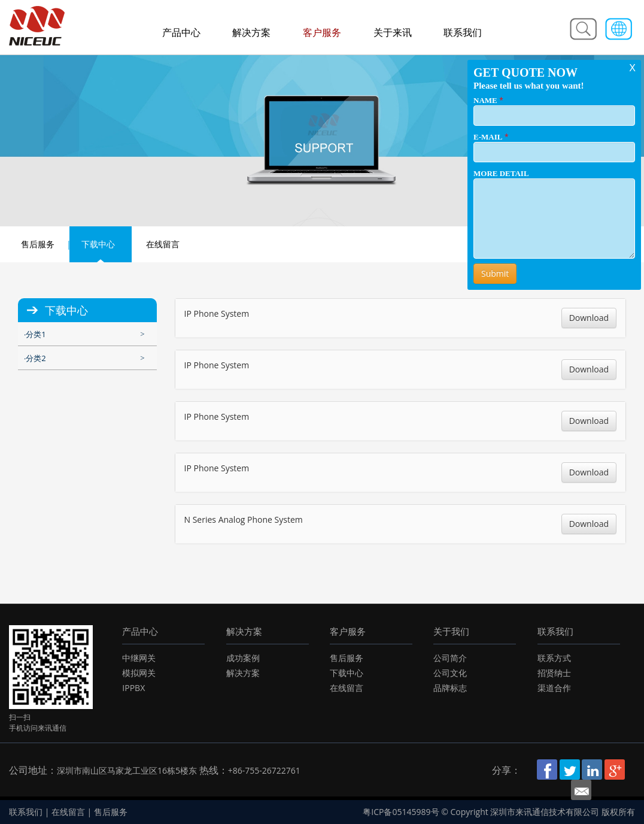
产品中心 (181, 32)
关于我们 (451, 631)
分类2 (36, 358)
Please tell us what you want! (529, 86)
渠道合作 (554, 688)
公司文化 (450, 673)
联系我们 (463, 32)
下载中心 (98, 244)
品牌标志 (450, 688)
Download (589, 318)
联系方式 (554, 658)
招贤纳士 (554, 673)
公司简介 (450, 658)
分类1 (36, 334)
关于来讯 (393, 32)
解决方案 (251, 32)
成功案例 (243, 658)
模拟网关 (139, 673)
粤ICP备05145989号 (401, 812)
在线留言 (163, 244)
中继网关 (139, 658)
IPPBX (133, 688)
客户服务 (322, 32)
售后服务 (38, 244)
